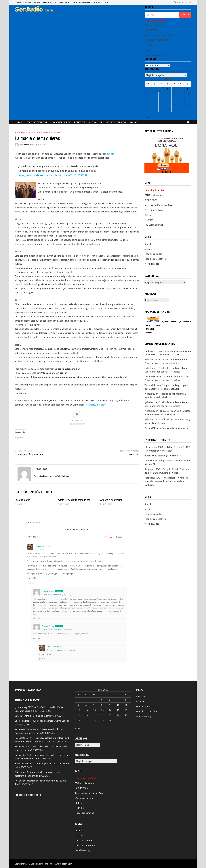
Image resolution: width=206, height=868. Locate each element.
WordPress (61, 864)
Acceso (105, 2)
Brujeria (19, 133)
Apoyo (74, 2)
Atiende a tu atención (111, 500)
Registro (149, 244)
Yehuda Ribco (28, 145)
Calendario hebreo (154, 210)
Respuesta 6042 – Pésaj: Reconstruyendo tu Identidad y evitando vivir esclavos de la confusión (166, 481)
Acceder (148, 249)
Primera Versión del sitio (90, 2)
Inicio (18, 2)
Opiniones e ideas (52, 133)
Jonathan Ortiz (43, 547)
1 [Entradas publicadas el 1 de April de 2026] (168, 89)
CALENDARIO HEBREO (157, 40)
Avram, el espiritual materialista (74, 500)
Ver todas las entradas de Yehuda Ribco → (53, 476)
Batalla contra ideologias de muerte (163, 456)
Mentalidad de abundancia (174, 428)
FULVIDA (150, 45)
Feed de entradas (153, 254)
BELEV (149, 50)
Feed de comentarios (155, 259)
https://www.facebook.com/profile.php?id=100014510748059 (52, 175)
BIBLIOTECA (152, 30)
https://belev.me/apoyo (95, 405)
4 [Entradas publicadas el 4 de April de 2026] (187, 89)
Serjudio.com (37, 864)
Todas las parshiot (154, 55)
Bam (70, 864)
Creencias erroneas (34, 133)
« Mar (148, 117)
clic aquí (111, 154)
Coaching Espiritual (32, 2)
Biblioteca (64, 2)
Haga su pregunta (50, 2)
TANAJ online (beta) (155, 25)
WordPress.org (152, 264)
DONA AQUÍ (167, 172)
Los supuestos (22, 500)
